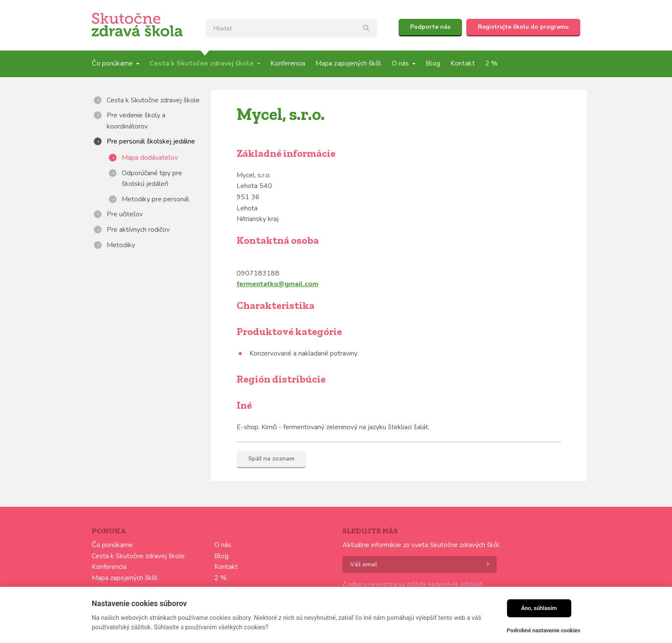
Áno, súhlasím (539, 608)
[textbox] (291, 28)
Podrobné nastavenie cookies (544, 630)
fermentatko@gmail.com (277, 284)
